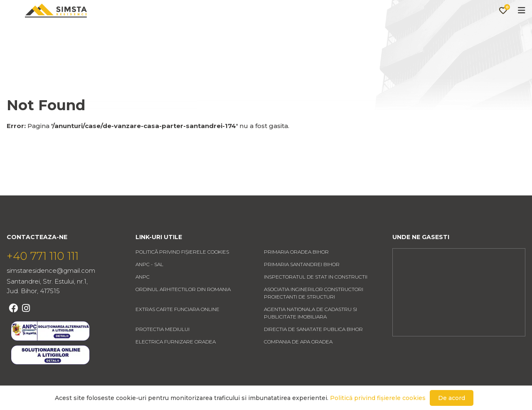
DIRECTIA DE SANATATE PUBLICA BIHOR (313, 354)
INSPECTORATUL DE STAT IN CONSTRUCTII (316, 302)
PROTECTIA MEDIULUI (163, 354)
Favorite (480, 32)
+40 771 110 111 (43, 281)
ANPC (143, 302)
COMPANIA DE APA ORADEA (298, 367)
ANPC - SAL (149, 289)
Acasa (150, 32)
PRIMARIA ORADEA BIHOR (296, 277)
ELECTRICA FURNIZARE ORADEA (176, 367)
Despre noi (256, 32)
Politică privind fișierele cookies (182, 277)
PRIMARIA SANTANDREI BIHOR (302, 289)
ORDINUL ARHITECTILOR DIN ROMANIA (183, 314)
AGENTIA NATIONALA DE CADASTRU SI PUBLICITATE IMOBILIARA (310, 338)
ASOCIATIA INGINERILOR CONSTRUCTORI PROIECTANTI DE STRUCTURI (314, 318)
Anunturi (198, 32)
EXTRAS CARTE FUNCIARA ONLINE (177, 334)
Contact (312, 32)
